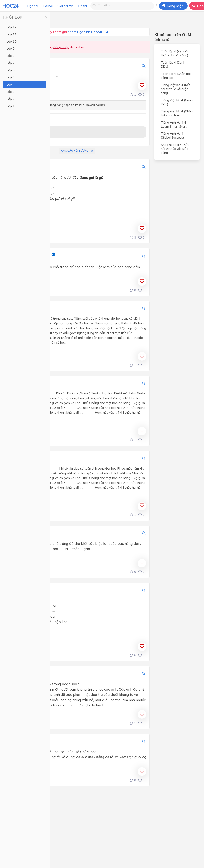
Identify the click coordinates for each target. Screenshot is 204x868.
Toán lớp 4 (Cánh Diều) (173, 64)
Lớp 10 (11, 41)
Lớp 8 (10, 56)
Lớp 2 (10, 99)
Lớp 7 (10, 63)
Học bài (33, 6)
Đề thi (83, 6)
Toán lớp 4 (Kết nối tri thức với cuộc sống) (176, 53)
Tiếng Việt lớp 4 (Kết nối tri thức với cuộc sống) (175, 89)
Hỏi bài (48, 6)
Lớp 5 (10, 77)
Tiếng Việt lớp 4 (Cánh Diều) (177, 102)
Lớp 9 (10, 48)
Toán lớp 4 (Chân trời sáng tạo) (176, 76)
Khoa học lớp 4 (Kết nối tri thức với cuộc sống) (175, 149)
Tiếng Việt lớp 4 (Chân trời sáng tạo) (177, 113)
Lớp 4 (10, 84)
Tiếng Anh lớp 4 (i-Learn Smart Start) (174, 124)
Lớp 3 (10, 92)
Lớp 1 (10, 106)
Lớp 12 (11, 27)
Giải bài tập (65, 6)
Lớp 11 (11, 34)
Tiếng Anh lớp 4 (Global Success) (172, 135)
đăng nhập (61, 47)
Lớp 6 (10, 70)
